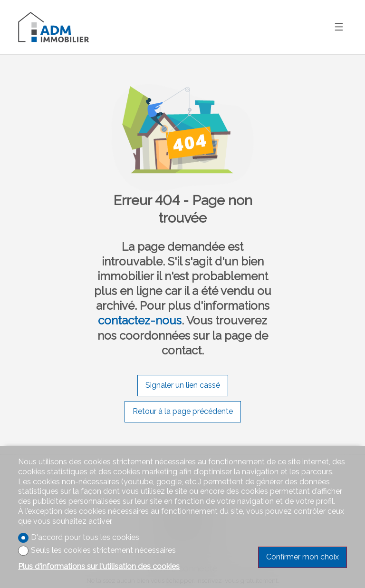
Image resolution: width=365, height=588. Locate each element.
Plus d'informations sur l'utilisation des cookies (99, 566)
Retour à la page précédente (183, 411)
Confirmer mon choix (303, 557)
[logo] (54, 27)
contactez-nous (140, 320)
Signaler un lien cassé (183, 385)
